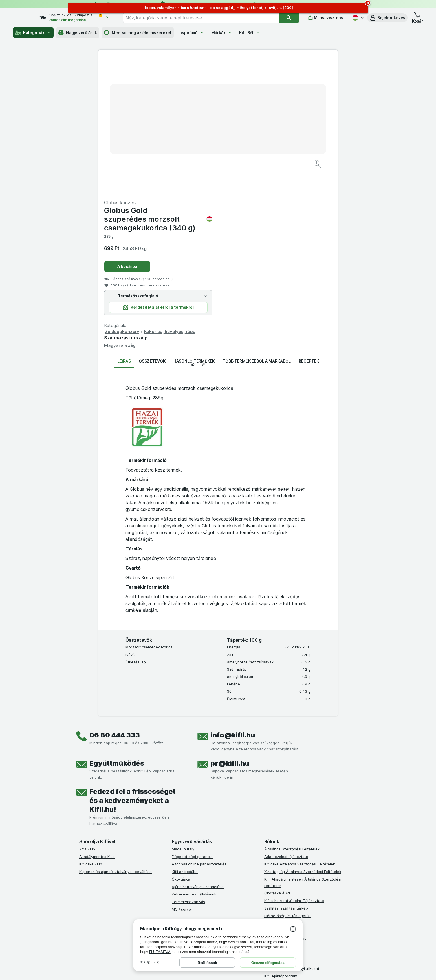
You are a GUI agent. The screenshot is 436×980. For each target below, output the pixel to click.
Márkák (222, 33)
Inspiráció (191, 33)
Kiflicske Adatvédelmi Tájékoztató (294, 765)
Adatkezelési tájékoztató (286, 721)
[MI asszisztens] (326, 18)
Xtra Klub (87, 714)
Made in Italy (183, 714)
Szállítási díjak (276, 818)
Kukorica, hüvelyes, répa (289, 196)
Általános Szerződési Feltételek (292, 714)
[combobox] (206, 18)
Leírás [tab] (124, 225)
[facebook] (175, 862)
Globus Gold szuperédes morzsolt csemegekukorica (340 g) (278, 84)
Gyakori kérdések (280, 788)
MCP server (182, 774)
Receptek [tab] (309, 225)
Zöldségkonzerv (242, 196)
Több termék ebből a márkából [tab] (257, 225)
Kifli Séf (250, 33)
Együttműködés (117, 628)
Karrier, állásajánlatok (283, 795)
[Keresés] (289, 18)
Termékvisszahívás (188, 766)
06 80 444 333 (115, 600)
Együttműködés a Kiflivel (286, 803)
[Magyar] (358, 18)
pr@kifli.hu (230, 628)
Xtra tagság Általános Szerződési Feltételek (303, 736)
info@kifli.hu (233, 600)
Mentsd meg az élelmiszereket (138, 33)
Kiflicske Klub (91, 728)
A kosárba (247, 131)
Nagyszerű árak (78, 33)
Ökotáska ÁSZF (278, 757)
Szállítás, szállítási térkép (286, 773)
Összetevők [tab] (152, 225)
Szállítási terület (278, 825)
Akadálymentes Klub (97, 721)
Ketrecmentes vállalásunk (194, 759)
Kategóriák (33, 33)
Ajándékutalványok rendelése (198, 751)
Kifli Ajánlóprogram (281, 840)
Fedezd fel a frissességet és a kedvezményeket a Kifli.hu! (133, 665)
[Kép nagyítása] (198, 147)
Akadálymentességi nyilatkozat (292, 833)
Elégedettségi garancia (192, 721)
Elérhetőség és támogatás (287, 780)
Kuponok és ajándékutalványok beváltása (115, 736)
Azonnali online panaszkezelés (199, 728)
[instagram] (189, 862)
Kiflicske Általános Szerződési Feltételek (300, 728)
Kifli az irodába (185, 736)
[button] (387, 18)
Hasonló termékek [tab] (194, 225)
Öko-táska (181, 744)
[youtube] (202, 862)
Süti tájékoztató (278, 810)
